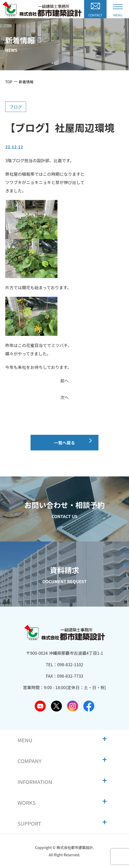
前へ (64, 381)
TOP (9, 82)
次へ (64, 397)
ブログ (16, 107)
